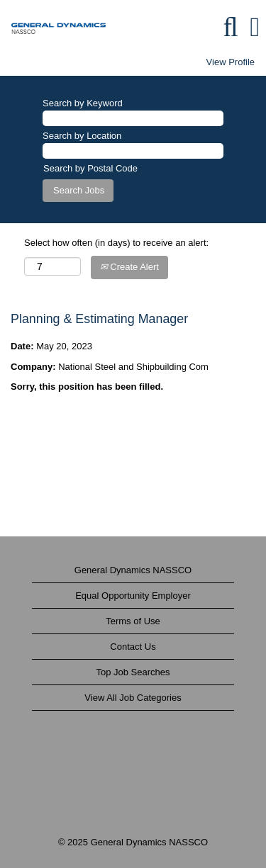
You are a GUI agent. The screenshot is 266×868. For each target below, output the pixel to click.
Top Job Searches (133, 672)
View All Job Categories (133, 698)
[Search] (231, 27)
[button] (255, 27)
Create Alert (129, 267)
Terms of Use (133, 621)
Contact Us (133, 647)
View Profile (231, 62)
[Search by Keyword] (133, 119)
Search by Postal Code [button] (90, 168)
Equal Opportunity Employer (133, 596)
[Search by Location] (133, 151)
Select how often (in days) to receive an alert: (116, 243)
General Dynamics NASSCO (133, 570)
